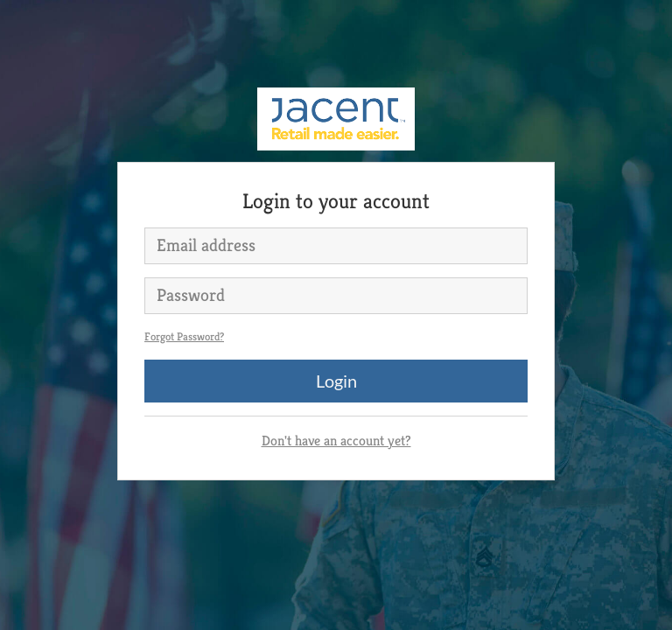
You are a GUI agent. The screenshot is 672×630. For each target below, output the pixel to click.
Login (336, 381)
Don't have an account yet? (336, 441)
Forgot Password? (184, 337)
